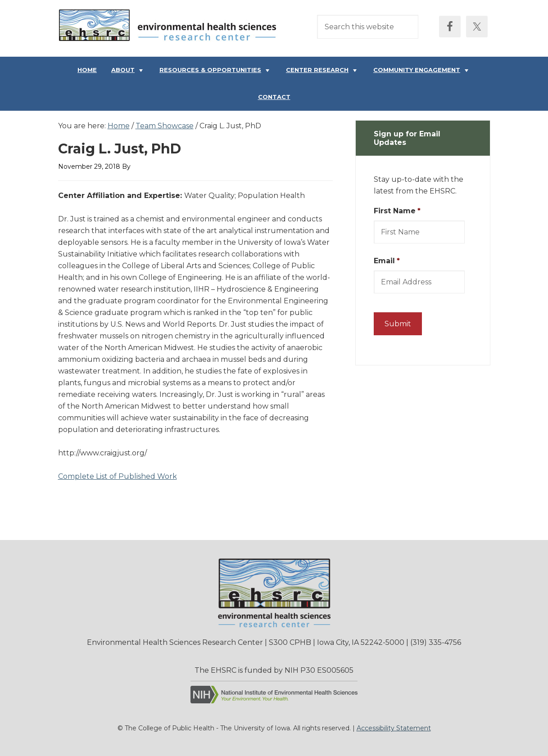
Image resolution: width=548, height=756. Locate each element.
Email (387, 261)
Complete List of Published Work (118, 476)
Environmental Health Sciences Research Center (171, 27)
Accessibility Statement (394, 728)
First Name (397, 211)
